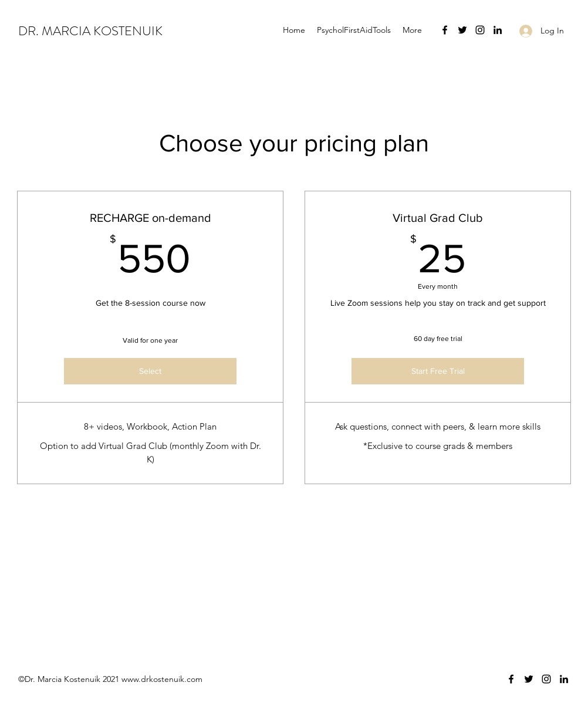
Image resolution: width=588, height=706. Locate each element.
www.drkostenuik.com (162, 679)
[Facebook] (445, 30)
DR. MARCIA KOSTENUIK (90, 31)
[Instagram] (480, 30)
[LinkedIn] (498, 30)
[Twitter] (462, 30)
